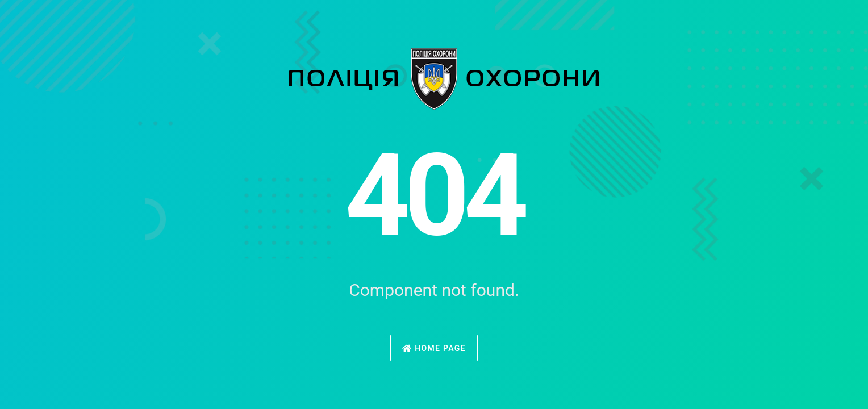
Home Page (434, 348)
